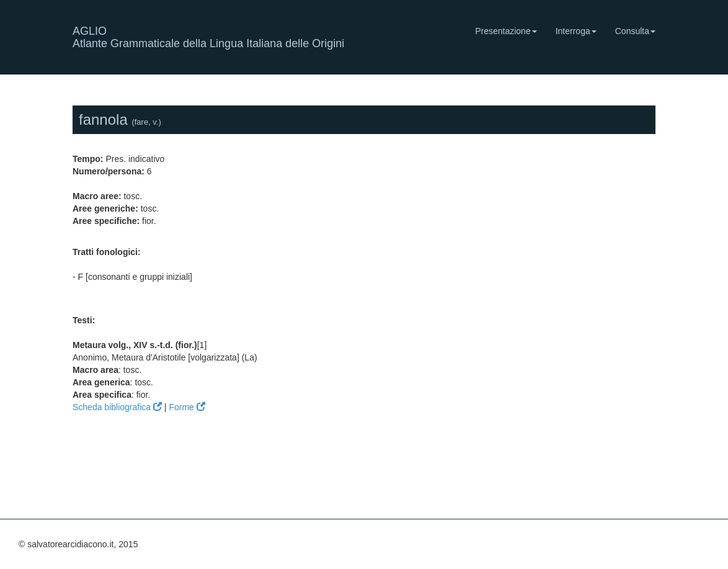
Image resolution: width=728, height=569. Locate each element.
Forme (187, 407)
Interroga (576, 31)
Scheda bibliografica (117, 407)
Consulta (635, 31)
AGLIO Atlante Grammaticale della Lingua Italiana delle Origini (208, 36)
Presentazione (506, 31)
